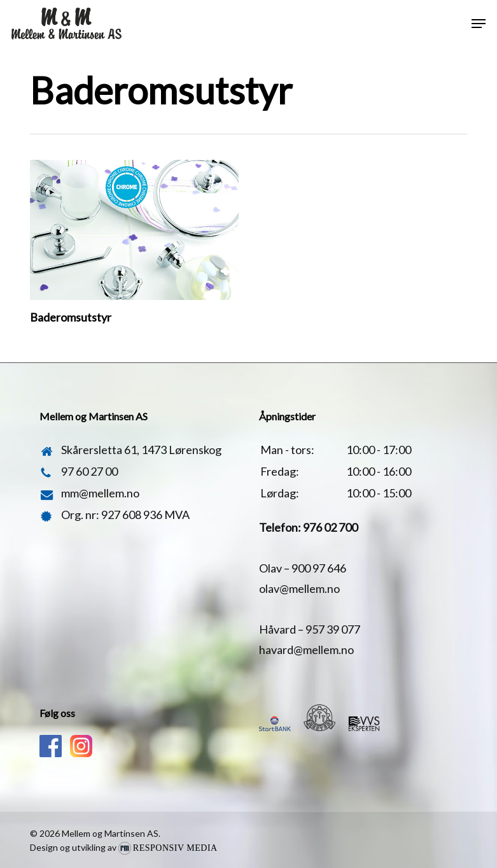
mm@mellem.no (100, 493)
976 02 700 (330, 527)
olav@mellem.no (299, 588)
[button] (479, 24)
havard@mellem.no (306, 650)
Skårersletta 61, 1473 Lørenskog (141, 450)
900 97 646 (319, 568)
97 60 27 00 (89, 471)
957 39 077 (333, 629)
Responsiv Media (175, 848)
